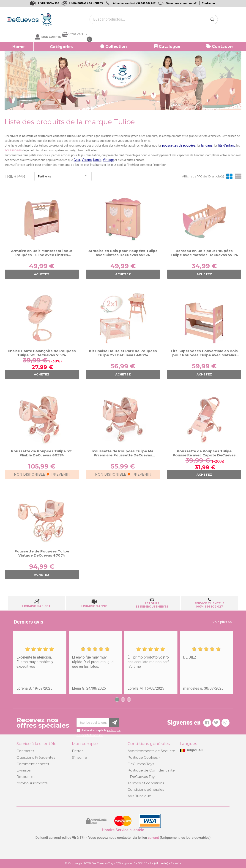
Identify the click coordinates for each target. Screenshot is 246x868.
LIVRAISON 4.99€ (48, 3)
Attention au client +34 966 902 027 (134, 3)
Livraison (24, 770)
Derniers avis (29, 622)
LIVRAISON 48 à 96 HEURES (86, 3)
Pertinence (63, 176)
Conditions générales (146, 789)
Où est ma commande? (181, 3)
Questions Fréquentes (36, 757)
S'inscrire (79, 757)
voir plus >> (222, 622)
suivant (153, 838)
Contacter (209, 3)
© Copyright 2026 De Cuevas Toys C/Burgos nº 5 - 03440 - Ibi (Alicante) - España (123, 863)
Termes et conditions (146, 783)
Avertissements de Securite (151, 751)
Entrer (77, 751)
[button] (60, 47)
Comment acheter (33, 764)
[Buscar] (212, 19)
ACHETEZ (42, 274)
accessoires (13, 150)
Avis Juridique (139, 796)
